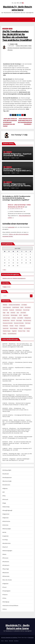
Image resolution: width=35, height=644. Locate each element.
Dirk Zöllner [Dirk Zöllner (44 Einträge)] (28, 307)
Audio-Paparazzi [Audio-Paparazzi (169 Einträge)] (7, 307)
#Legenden (6, 536)
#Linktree (16, 641)
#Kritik (4, 532)
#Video (4, 598)
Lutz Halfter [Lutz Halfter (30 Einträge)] (20, 318)
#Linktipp (5, 540)
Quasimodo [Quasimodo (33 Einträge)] (6, 328)
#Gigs (30, 46)
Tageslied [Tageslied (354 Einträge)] (14, 331)
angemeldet (11, 227)
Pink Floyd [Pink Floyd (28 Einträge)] (28, 323)
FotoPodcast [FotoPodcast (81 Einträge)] (19, 310)
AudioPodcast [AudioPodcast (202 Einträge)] (16, 307)
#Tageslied (5, 584)
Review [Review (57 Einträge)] (21, 328)
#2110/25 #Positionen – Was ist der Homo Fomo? (16, 379)
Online (6, 287)
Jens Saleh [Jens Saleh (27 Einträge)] (23, 313)
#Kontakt (11, 641)
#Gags (4, 503)
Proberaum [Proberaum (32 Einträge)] (22, 326)
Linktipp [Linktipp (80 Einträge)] (14, 318)
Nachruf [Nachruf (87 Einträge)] (13, 320)
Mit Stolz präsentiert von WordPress (9, 638)
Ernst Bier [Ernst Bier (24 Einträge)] (5, 310)
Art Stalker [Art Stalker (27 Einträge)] (24, 305)
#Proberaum (6, 565)
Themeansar (31, 638)
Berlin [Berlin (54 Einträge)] (22, 307)
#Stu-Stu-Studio (7, 580)
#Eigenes (5, 488)
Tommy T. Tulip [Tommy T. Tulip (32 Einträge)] (22, 331)
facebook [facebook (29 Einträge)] (12, 310)
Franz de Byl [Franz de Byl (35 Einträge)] (26, 310)
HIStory (5, 609)
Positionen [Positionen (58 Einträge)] (5, 326)
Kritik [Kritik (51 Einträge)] (20, 315)
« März (4, 270)
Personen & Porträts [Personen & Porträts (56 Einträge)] (8, 323)
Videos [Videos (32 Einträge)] (5, 334)
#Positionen (6, 562)
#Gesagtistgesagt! (7, 510)
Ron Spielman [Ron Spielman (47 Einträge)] (27, 328)
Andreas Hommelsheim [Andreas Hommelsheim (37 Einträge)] (14, 305)
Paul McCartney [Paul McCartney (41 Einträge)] (27, 320)
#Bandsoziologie (7, 481)
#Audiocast (6, 474)
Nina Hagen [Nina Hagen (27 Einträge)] (19, 320)
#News (4, 554)
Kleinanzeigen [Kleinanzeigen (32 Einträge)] (14, 315)
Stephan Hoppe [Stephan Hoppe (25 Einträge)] (7, 331)
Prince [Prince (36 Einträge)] (16, 326)
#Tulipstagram (6, 591)
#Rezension (6, 573)
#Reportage (6, 569)
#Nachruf (5, 547)
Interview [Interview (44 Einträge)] (13, 313)
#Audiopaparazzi (7, 477)
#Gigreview (6, 518)
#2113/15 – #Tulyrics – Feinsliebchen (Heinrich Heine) (17, 362)
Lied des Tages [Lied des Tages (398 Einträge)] (7, 318)
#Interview (5, 525)
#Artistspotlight (7, 470)
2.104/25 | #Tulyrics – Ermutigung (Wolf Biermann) (16, 415)
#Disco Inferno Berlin (22, 46)
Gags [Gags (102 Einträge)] (4, 313)
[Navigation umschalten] (18, 20)
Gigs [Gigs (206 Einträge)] (8, 313)
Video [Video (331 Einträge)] (28, 331)
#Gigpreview (5, 29)
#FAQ (4, 496)
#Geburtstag (6, 507)
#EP (4, 152)
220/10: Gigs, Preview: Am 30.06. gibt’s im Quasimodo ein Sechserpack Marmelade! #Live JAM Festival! (10, 122)
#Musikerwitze (6, 543)
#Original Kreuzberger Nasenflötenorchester (20, 48)
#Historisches (6, 521)
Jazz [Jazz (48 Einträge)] (18, 313)
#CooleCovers (6, 485)
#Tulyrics (5, 595)
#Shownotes (6, 576)
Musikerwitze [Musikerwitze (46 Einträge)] (6, 320)
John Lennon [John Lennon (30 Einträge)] (6, 315)
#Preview (10, 50)
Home (2, 641)
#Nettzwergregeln (7, 551)
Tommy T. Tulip (14, 44)
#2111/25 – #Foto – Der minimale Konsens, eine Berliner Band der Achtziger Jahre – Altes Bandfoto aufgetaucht (17, 374)
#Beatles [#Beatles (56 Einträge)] (5, 305)
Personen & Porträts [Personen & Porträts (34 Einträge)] (19, 323)
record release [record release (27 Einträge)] (14, 328)
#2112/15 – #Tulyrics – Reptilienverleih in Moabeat (16, 368)
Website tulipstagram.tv (19, 278)
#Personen (5, 558)
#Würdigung (6, 602)
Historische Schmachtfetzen (10, 606)
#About (6, 641)
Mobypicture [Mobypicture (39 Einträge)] (28, 318)
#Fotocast (5, 499)
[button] (33, 20)
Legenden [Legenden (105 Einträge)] (26, 315)
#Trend (11, 29)
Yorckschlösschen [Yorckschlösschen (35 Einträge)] (12, 334)
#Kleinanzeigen (7, 529)
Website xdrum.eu (7, 278)
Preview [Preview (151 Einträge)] (11, 326)
